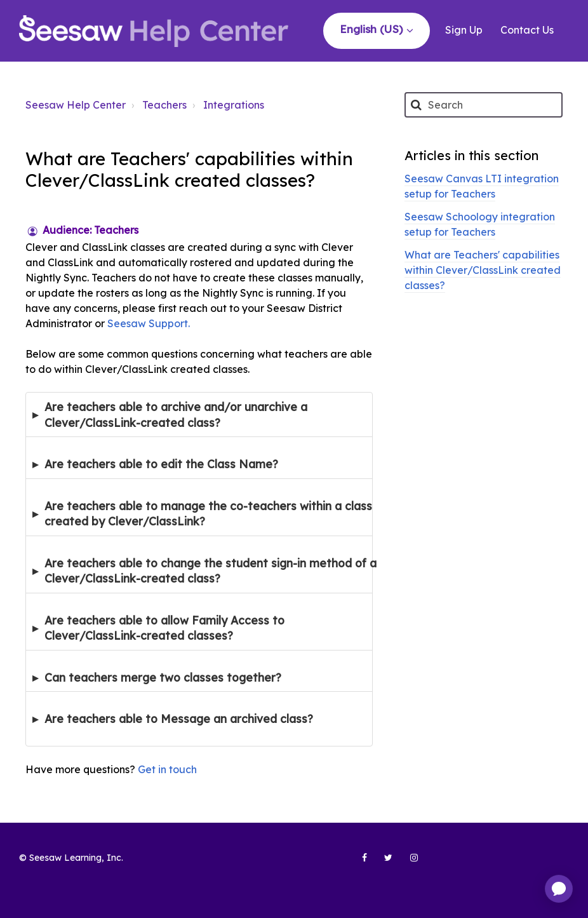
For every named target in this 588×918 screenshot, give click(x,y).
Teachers (164, 105)
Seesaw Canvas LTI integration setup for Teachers (482, 186)
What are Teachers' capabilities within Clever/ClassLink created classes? (483, 270)
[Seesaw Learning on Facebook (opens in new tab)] (357, 863)
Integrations (234, 105)
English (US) (373, 29)
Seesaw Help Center (76, 105)
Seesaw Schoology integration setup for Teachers (480, 224)
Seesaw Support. (150, 323)
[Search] (484, 105)
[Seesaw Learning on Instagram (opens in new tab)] (408, 863)
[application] (559, 889)
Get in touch (167, 769)
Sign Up (464, 30)
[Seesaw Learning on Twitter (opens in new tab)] (383, 863)
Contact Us (527, 30)
